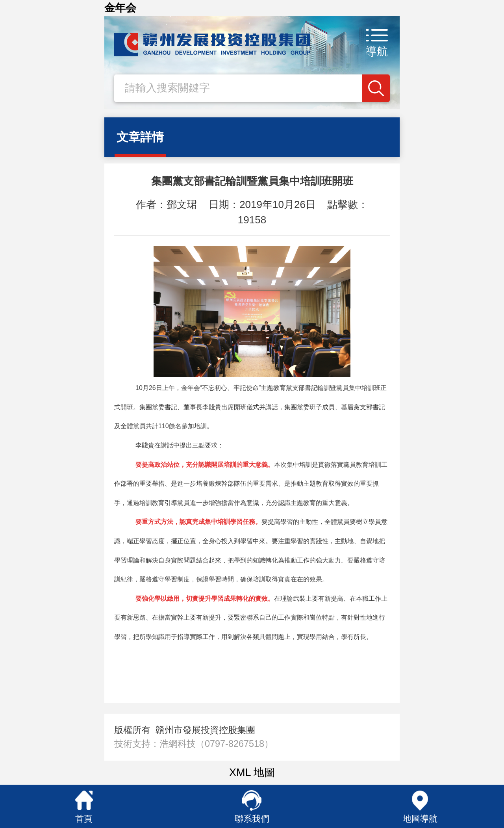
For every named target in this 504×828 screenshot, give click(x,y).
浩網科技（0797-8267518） (216, 744)
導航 (377, 51)
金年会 (120, 8)
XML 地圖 (252, 772)
